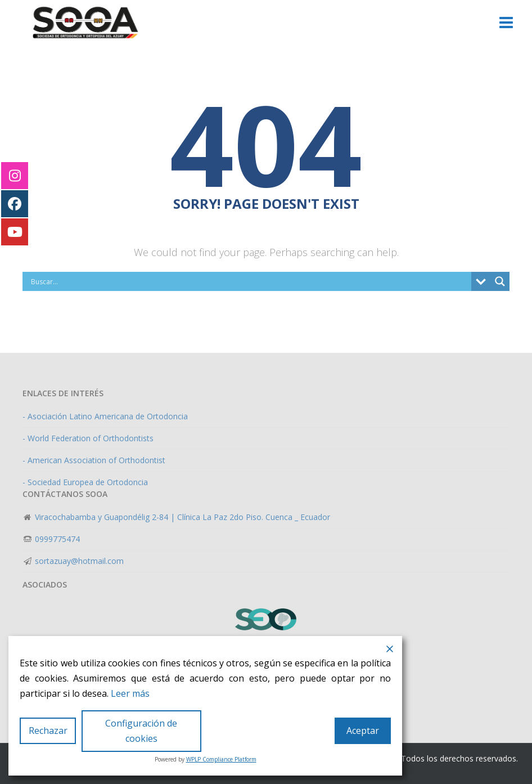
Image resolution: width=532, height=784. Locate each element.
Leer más (130, 693)
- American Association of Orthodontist (94, 460)
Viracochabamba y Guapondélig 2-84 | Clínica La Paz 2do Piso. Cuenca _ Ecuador (181, 517)
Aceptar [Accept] (363, 731)
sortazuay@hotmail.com (78, 561)
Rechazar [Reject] (48, 731)
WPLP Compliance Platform (221, 759)
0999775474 (56, 539)
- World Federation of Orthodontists (88, 438)
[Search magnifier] (500, 281)
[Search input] (250, 281)
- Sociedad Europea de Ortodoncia (85, 482)
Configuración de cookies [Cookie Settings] (141, 731)
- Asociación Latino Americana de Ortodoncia (105, 416)
